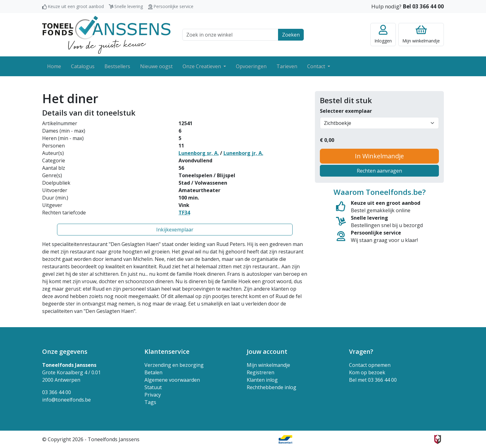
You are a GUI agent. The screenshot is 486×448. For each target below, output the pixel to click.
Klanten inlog (262, 380)
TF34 (184, 213)
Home (54, 66)
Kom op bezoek (367, 372)
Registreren (261, 372)
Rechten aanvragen (379, 171)
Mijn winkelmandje (268, 365)
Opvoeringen (251, 66)
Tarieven (287, 66)
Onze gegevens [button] (65, 351)
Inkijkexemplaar (175, 230)
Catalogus (83, 66)
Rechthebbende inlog (272, 387)
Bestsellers (117, 66)
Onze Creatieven (202, 66)
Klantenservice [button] (167, 351)
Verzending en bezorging (174, 365)
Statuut (153, 387)
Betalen (153, 372)
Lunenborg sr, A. (199, 153)
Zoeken (291, 35)
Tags (150, 402)
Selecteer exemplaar (346, 111)
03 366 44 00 (57, 392)
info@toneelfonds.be (66, 400)
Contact (317, 66)
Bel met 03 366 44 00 (373, 380)
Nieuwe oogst (156, 66)
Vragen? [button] (361, 351)
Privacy (153, 395)
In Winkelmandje (379, 156)
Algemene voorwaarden (172, 380)
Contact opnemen (370, 365)
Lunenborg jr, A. (243, 153)
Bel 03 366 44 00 (423, 6)
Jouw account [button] (267, 351)
